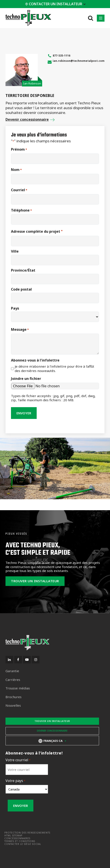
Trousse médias (18, 688)
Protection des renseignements (27, 833)
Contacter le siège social (23, 844)
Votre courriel (18, 760)
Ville (15, 251)
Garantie (12, 671)
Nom (16, 170)
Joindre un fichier (26, 379)
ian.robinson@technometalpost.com (79, 61)
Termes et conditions (20, 841)
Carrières (13, 680)
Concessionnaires (17, 838)
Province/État (23, 270)
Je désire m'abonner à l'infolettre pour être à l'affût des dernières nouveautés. (54, 369)
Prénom (19, 149)
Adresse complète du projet (37, 231)
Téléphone (21, 210)
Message (20, 330)
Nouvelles (13, 705)
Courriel (19, 190)
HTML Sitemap (13, 836)
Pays (15, 308)
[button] (101, 18)
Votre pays (15, 781)
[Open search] (91, 18)
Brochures (14, 697)
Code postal (21, 289)
